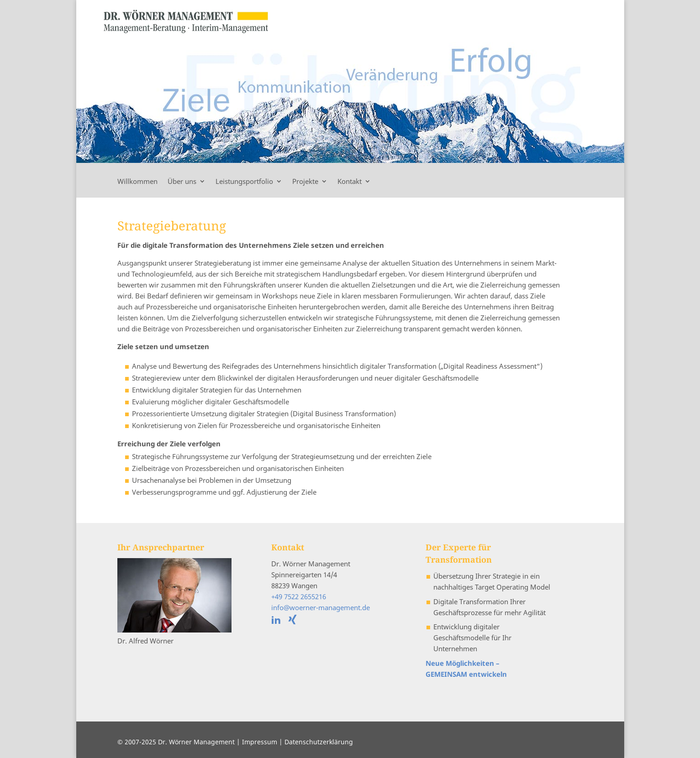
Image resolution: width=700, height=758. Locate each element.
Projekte (305, 182)
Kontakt (350, 182)
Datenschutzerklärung (319, 742)
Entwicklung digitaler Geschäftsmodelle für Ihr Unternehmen (472, 638)
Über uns (182, 182)
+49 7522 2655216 (299, 596)
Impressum (260, 742)
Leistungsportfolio (244, 182)
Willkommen (137, 182)
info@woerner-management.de (321, 607)
